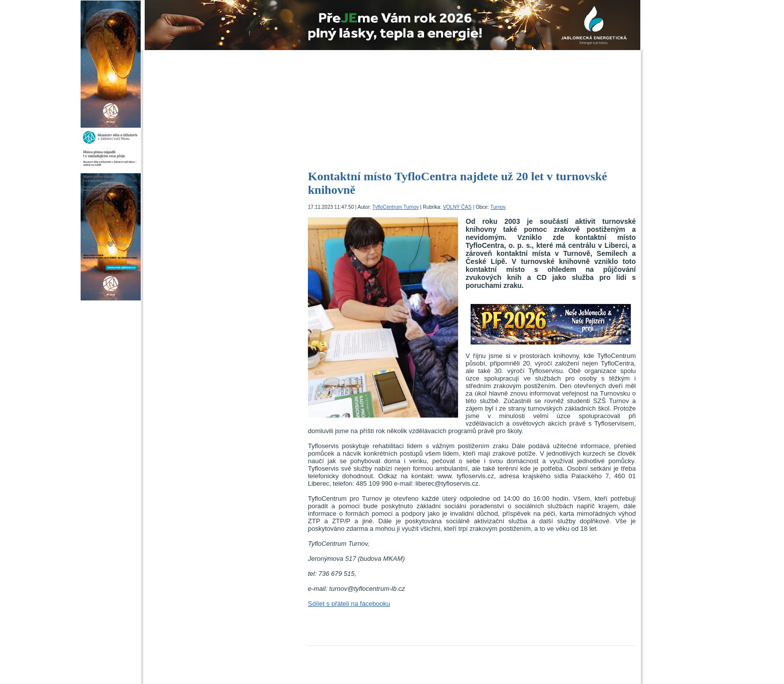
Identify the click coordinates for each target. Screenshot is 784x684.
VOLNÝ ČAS (457, 207)
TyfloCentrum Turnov (396, 207)
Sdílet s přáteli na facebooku (349, 604)
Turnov (498, 207)
